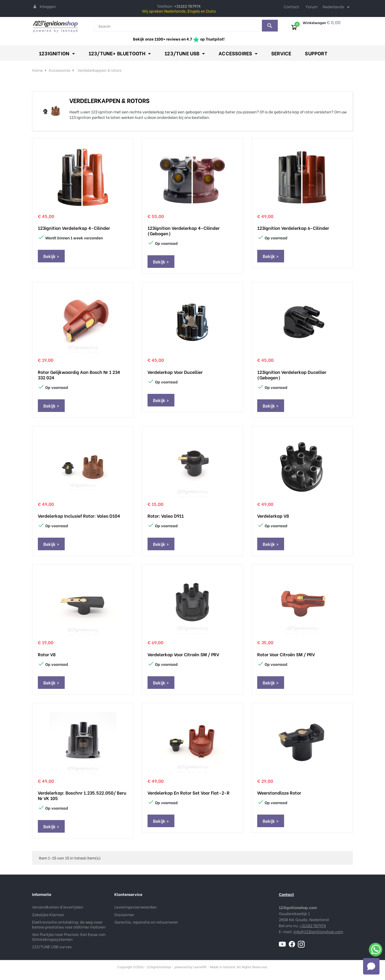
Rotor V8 (47, 654)
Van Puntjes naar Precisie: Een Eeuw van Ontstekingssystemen (69, 937)
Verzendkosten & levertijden (58, 907)
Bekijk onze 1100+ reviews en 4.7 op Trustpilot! (179, 39)
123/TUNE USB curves (52, 946)
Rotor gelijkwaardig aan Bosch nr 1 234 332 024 (79, 375)
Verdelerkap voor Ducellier (175, 372)
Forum (312, 6)
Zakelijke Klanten (48, 914)
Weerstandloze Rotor (279, 793)
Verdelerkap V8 (273, 516)
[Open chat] (371, 966)
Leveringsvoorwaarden (136, 907)
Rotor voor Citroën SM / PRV (286, 654)
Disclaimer (124, 914)
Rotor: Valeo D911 (166, 516)
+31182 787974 (313, 925)
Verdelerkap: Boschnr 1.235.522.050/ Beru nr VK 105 (82, 795)
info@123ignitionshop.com (318, 931)
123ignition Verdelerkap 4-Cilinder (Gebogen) (184, 231)
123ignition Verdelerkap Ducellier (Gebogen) (292, 375)
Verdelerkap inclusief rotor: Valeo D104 (79, 516)
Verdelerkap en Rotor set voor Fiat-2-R (189, 793)
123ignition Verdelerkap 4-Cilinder (74, 228)
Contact (291, 6)
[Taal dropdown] (337, 7)
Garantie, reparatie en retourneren (146, 922)
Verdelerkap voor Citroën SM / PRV (183, 654)
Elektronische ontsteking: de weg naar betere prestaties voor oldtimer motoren (69, 924)
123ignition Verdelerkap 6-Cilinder (293, 228)
